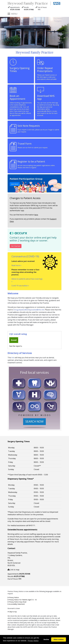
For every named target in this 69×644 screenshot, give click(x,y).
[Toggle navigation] (13, 14)
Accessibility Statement (16, 604)
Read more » (16, 265)
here (36, 215)
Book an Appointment (21, 102)
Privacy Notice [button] (33, 641)
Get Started (16, 246)
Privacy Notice (13, 597)
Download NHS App (48, 102)
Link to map (13, 570)
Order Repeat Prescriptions (48, 70)
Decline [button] (46, 639)
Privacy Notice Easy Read (17, 602)
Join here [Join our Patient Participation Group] (15, 184)
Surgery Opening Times (20, 66)
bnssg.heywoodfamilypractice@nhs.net (29, 310)
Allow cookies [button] (59, 639)
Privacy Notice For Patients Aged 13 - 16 (22, 600)
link (13, 358)
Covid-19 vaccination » (20, 286)
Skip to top (12, 612)
